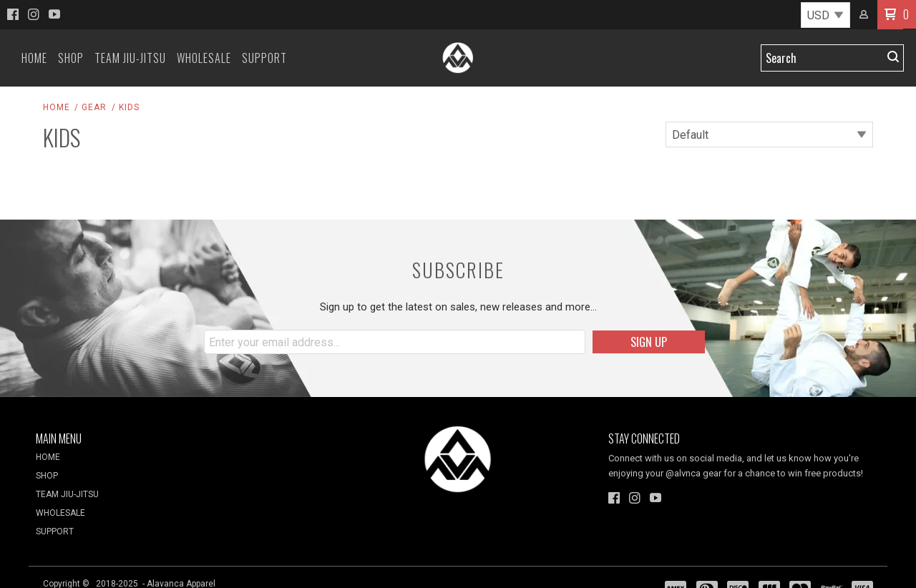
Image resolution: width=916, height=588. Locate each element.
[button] (890, 15)
